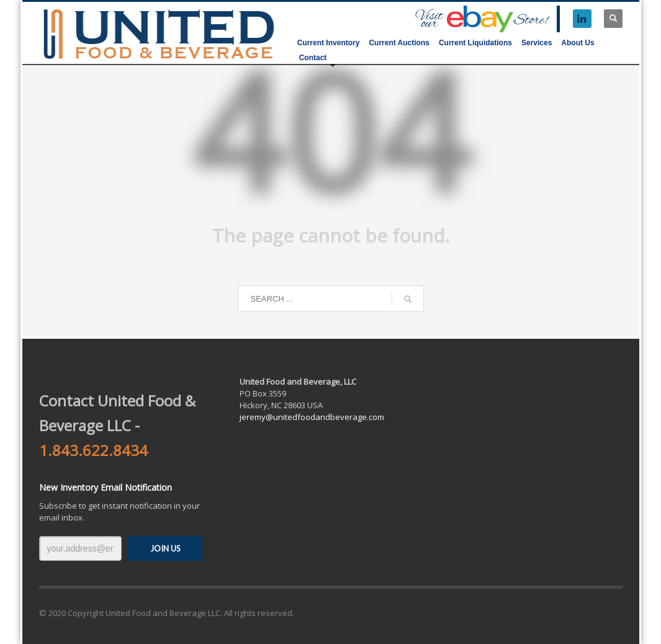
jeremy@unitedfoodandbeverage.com (312, 417)
